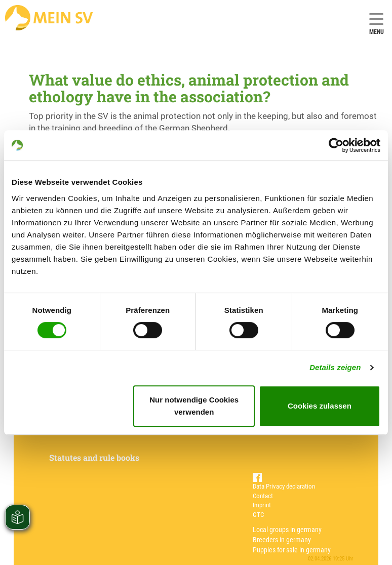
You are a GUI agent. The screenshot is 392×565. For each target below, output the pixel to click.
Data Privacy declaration (284, 486)
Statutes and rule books (94, 457)
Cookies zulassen (320, 406)
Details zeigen (335, 367)
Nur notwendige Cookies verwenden (194, 406)
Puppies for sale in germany (292, 550)
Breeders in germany (282, 540)
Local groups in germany (287, 530)
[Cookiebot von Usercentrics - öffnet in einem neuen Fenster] (336, 145)
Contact (263, 496)
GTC (258, 515)
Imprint (262, 505)
